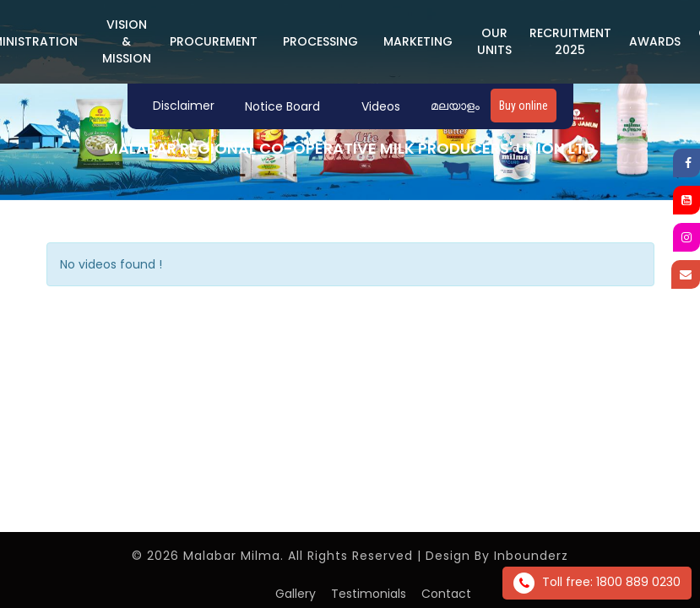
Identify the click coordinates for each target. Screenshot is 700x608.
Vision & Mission (127, 41)
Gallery (296, 594)
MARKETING (418, 41)
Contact (446, 594)
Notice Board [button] (282, 106)
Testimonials (369, 594)
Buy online (524, 106)
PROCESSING (320, 41)
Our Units (494, 41)
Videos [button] (381, 106)
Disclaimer (184, 106)
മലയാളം (455, 106)
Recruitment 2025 (570, 41)
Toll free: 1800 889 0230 (597, 583)
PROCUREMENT (214, 41)
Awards (655, 41)
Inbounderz (531, 556)
